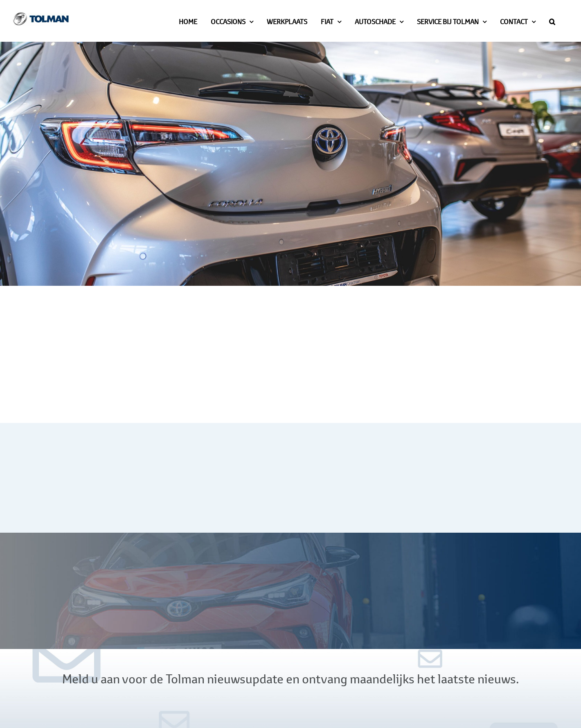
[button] (552, 21)
